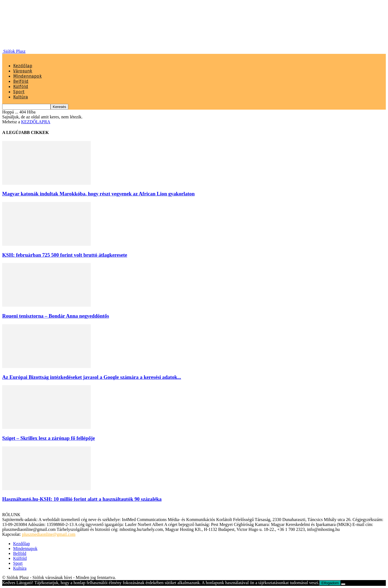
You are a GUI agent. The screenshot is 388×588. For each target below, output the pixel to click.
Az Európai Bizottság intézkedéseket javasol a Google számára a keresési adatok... (92, 377)
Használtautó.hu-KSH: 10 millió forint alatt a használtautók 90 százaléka (82, 499)
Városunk (23, 71)
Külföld (21, 87)
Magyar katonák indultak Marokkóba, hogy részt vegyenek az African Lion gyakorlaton (98, 194)
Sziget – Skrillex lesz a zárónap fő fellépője (49, 438)
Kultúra (20, 97)
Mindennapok (27, 76)
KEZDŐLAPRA (36, 122)
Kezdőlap (23, 66)
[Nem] (343, 584)
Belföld (21, 81)
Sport (19, 92)
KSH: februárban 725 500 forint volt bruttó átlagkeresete (65, 255)
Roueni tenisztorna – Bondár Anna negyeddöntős (56, 316)
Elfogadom (330, 583)
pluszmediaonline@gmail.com (49, 534)
